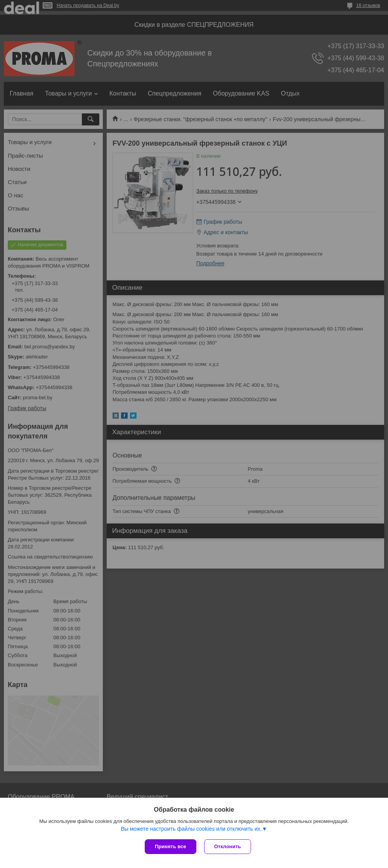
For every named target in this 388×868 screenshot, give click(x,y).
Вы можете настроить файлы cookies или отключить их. (191, 829)
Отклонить (228, 846)
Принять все (171, 846)
